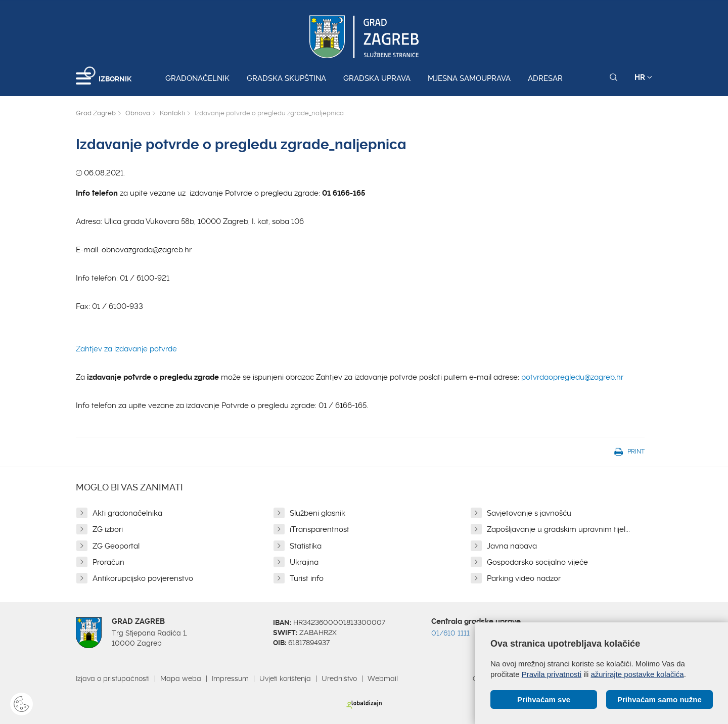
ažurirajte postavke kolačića (637, 674)
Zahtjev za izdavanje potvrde (126, 349)
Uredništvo (339, 678)
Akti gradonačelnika (127, 513)
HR (643, 77)
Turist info (307, 578)
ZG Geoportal (116, 546)
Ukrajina (304, 562)
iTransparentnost (320, 529)
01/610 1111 (450, 633)
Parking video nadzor (524, 578)
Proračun (108, 562)
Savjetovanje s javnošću (529, 513)
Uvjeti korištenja (285, 678)
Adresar (545, 78)
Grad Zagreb (96, 113)
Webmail (383, 678)
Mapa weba (181, 678)
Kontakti (172, 113)
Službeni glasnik (317, 513)
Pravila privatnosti (552, 674)
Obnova (138, 113)
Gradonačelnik (197, 78)
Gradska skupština (286, 78)
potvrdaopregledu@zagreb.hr (572, 377)
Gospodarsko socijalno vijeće (537, 562)
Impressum (230, 678)
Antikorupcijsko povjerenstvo (143, 578)
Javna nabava (512, 546)
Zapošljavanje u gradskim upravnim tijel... (558, 529)
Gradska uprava (377, 78)
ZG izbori (108, 529)
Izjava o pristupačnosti (113, 678)
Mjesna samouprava (469, 78)
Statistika (306, 546)
